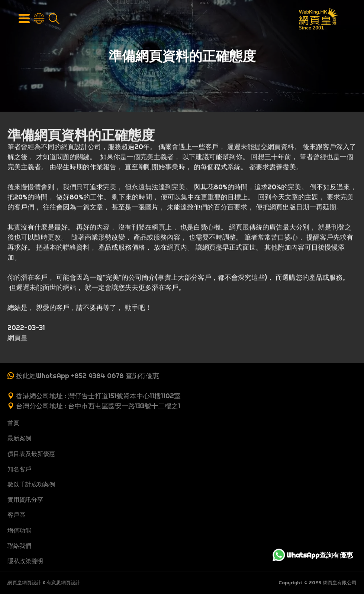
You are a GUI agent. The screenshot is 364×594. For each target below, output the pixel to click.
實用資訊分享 (25, 499)
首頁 (13, 423)
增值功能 (19, 530)
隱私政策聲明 (25, 561)
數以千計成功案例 (31, 484)
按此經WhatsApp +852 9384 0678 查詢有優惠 (88, 376)
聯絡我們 (19, 546)
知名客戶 (19, 469)
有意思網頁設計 (63, 583)
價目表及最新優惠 (31, 454)
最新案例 (19, 438)
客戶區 (16, 515)
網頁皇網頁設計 (24, 583)
